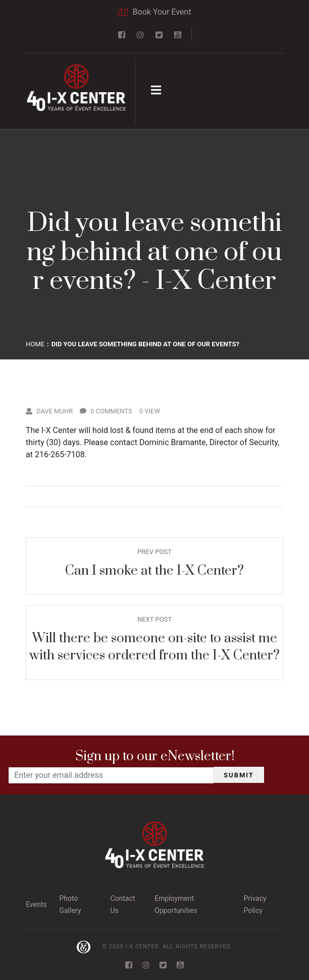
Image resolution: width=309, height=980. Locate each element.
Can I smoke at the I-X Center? (154, 571)
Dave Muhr (49, 411)
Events (36, 904)
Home (35, 344)
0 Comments (106, 411)
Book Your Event (155, 12)
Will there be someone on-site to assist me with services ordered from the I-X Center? (154, 647)
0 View (150, 411)
